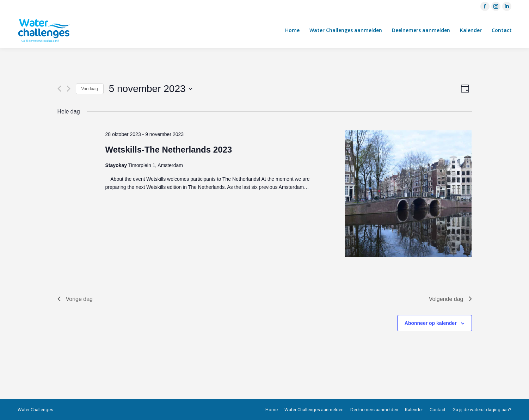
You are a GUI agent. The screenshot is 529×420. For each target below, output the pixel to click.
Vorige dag (75, 299)
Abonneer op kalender (431, 323)
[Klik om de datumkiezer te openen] (151, 89)
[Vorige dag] (59, 89)
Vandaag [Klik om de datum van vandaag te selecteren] (90, 89)
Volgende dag (450, 299)
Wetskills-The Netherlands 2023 (168, 150)
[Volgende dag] (69, 89)
